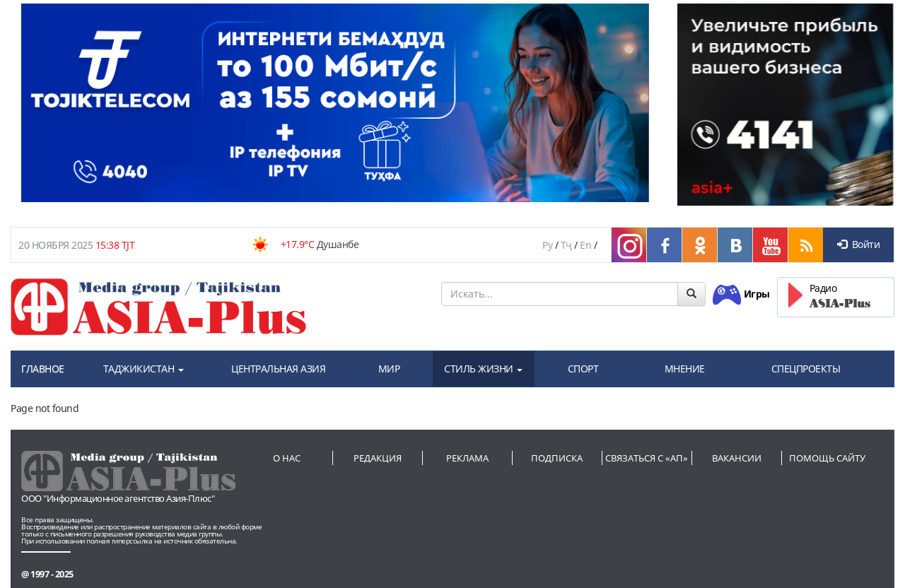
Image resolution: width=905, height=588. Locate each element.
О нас (287, 458)
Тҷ (566, 245)
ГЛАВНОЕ (43, 369)
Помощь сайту (827, 458)
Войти (858, 244)
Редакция (378, 458)
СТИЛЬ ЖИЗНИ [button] (483, 369)
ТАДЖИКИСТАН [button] (144, 369)
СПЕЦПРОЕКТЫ (806, 369)
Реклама (467, 458)
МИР (389, 369)
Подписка (557, 458)
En (585, 245)
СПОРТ (583, 369)
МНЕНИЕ (685, 369)
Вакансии (737, 458)
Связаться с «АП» (647, 458)
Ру (547, 245)
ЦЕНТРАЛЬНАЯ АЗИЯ (278, 369)
